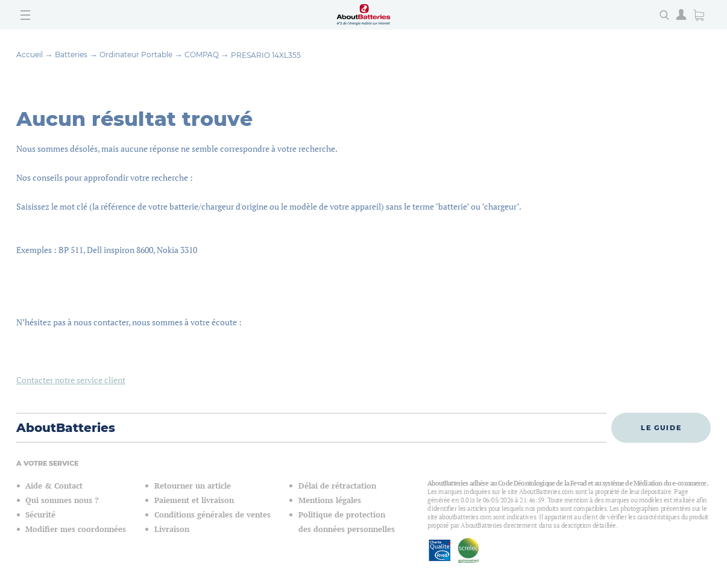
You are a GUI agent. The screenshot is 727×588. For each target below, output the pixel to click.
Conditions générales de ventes (212, 515)
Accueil (30, 55)
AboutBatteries (66, 428)
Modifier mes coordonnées (76, 529)
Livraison (172, 529)
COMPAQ (202, 55)
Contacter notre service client (71, 380)
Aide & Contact (54, 486)
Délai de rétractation (337, 486)
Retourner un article (193, 486)
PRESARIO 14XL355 (266, 55)
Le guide (661, 428)
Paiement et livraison (194, 500)
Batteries (71, 55)
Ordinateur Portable (136, 55)
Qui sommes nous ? (62, 500)
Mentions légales (330, 500)
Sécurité (40, 515)
